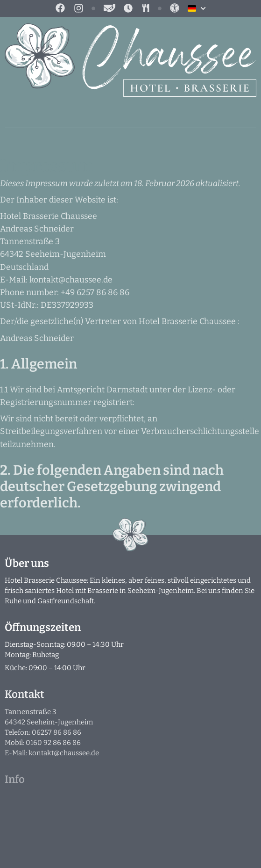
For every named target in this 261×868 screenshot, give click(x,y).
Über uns (27, 563)
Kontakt (25, 694)
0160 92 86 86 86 (53, 743)
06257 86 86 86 (56, 732)
